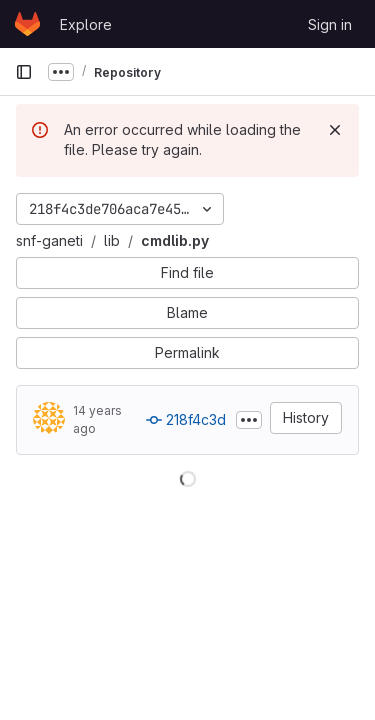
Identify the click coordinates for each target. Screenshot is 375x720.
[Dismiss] (335, 130)
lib (112, 240)
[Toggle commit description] (249, 420)
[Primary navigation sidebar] (24, 72)
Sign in (330, 24)
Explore (86, 24)
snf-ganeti (49, 240)
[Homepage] (27, 24)
